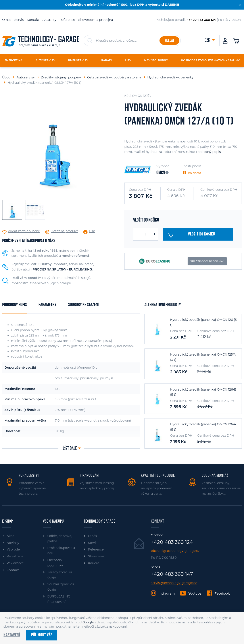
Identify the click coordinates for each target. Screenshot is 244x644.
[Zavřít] (240, 5)
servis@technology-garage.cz (174, 583)
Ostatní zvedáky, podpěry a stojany (114, 77)
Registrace (15, 556)
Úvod (6, 77)
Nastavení (12, 635)
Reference (67, 20)
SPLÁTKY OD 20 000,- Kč (207, 261)
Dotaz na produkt (64, 231)
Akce (10, 536)
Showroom (97, 556)
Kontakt (33, 20)
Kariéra (94, 563)
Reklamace (15, 563)
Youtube (195, 593)
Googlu (88, 622)
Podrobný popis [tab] (14, 305)
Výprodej (14, 549)
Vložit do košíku (192, 235)
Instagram (167, 593)
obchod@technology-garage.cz (175, 551)
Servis (19, 20)
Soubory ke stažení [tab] (83, 305)
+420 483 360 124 (172, 542)
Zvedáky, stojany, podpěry (61, 77)
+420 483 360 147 (172, 574)
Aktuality (49, 20)
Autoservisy (26, 77)
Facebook (222, 593)
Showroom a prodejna (96, 20)
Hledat (170, 41)
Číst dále (70, 449)
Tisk (92, 231)
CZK (208, 40)
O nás (7, 20)
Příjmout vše (42, 635)
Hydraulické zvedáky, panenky (170, 77)
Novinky (13, 543)
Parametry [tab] (47, 305)
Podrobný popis (208, 152)
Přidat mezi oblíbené (24, 231)
